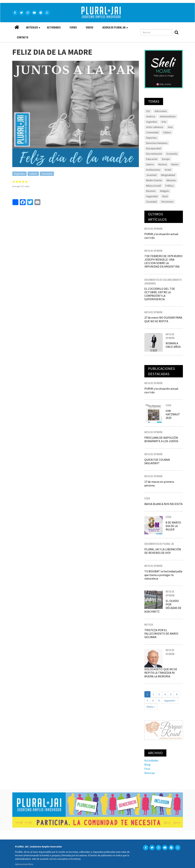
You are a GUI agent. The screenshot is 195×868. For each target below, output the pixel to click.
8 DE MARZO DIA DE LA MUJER (173, 526)
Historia (163, 164)
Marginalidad (168, 175)
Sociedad (47, 174)
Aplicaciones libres (24, 864)
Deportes (151, 138)
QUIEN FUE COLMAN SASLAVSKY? (157, 461)
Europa (166, 159)
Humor (175, 164)
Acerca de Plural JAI (113, 29)
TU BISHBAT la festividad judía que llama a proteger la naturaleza (163, 575)
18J (148, 111)
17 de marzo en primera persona (159, 483)
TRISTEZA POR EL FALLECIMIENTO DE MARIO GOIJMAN (161, 634)
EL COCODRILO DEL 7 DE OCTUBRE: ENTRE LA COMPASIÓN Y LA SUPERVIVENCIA (160, 294)
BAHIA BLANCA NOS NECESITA (163, 504)
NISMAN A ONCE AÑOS (173, 345)
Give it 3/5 (20, 182)
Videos (90, 27)
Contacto (23, 37)
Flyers (73, 27)
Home (17, 26)
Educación (152, 159)
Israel (168, 170)
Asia (170, 127)
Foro (147, 769)
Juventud (151, 175)
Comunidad (152, 132)
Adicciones (161, 111)
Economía (172, 154)
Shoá (165, 196)
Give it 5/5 (26, 182)
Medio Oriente (154, 180)
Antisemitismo (168, 116)
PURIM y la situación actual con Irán (161, 236)
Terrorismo (167, 202)
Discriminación (154, 154)
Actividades (54, 27)
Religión (165, 191)
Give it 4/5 (23, 182)
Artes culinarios (155, 127)
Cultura (33, 174)
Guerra (150, 164)
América (151, 116)
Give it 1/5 (14, 182)
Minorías (171, 180)
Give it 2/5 (17, 182)
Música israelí (154, 186)
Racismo (151, 191)
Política (170, 186)
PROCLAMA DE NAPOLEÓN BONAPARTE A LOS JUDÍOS (161, 439)
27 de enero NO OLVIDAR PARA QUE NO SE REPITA (163, 319)
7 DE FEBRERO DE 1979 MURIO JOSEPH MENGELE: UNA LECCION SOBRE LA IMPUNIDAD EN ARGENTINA (163, 261)
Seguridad (152, 196)
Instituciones (153, 170)
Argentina (19, 174)
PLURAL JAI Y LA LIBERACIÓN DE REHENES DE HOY (163, 551)
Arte (164, 122)
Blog (147, 764)
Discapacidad (154, 148)
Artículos (31, 29)
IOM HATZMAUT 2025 (173, 414)
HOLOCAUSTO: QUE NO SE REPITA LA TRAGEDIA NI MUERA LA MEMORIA (161, 673)
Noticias (150, 773)
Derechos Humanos (157, 143)
